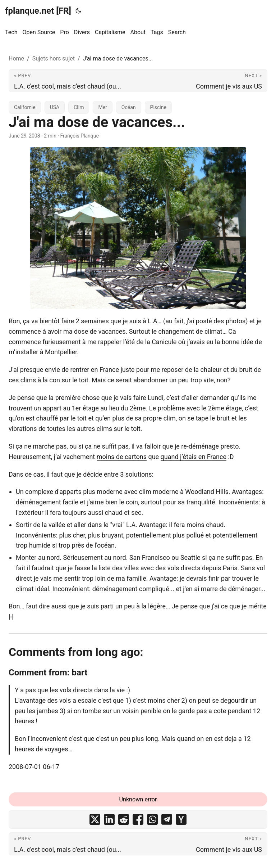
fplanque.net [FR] (38, 11)
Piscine (158, 107)
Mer (102, 107)
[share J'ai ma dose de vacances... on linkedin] (109, 819)
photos (236, 321)
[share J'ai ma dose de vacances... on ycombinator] (181, 819)
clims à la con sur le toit (54, 380)
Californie (25, 107)
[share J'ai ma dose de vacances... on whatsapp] (152, 819)
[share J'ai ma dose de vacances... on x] (95, 819)
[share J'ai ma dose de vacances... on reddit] (124, 819)
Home (16, 59)
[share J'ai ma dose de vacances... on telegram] (167, 819)
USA (55, 107)
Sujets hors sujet (54, 59)
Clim (79, 107)
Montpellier (61, 352)
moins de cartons (122, 457)
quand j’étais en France (194, 457)
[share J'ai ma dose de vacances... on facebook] (138, 819)
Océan (129, 107)
